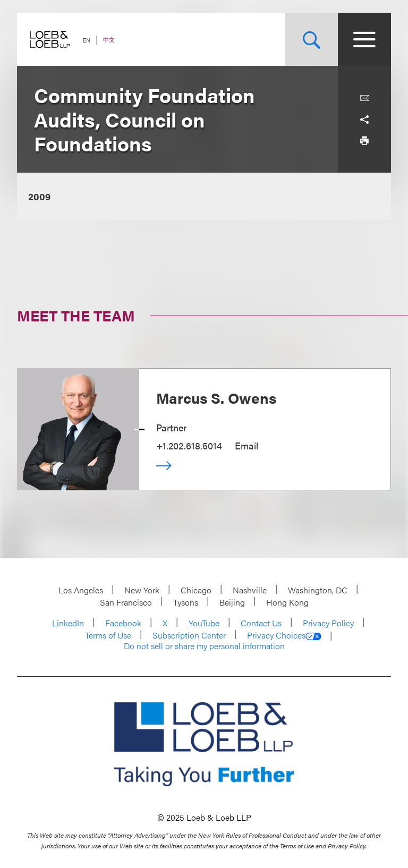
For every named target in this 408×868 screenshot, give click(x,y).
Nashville (250, 590)
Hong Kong (287, 602)
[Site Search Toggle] (311, 39)
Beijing (232, 602)
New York (142, 590)
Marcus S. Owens (216, 397)
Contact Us (261, 623)
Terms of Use (108, 635)
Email (246, 445)
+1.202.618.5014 (189, 445)
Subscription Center (189, 635)
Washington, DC (318, 590)
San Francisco (126, 602)
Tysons (186, 602)
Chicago (196, 590)
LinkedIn (68, 623)
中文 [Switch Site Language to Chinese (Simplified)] (109, 40)
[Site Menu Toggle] (364, 39)
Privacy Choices (284, 635)
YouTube (204, 623)
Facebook (123, 623)
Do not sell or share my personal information (204, 646)
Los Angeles (81, 590)
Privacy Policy (328, 623)
